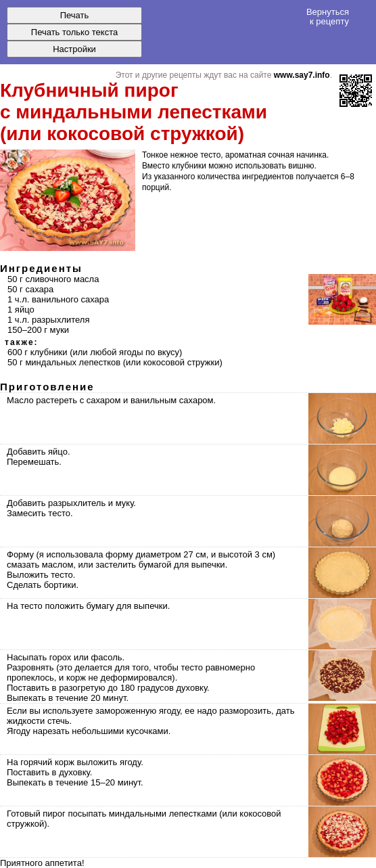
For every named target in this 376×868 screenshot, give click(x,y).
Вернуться (328, 16)
